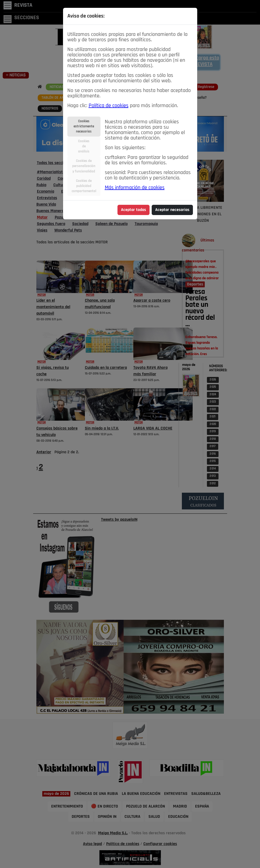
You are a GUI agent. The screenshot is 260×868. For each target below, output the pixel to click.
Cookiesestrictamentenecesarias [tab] (84, 126)
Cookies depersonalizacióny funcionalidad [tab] (84, 166)
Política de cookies (109, 106)
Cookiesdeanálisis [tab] (84, 146)
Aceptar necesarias (172, 210)
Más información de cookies (135, 188)
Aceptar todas (134, 210)
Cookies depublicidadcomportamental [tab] (84, 186)
